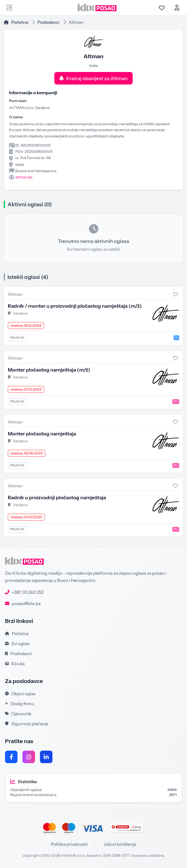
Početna (16, 22)
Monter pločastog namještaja (49, 370)
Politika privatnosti (69, 844)
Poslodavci (48, 22)
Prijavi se (17, 338)
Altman (15, 294)
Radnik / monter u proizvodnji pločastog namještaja (75, 306)
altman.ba (24, 177)
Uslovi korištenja (120, 844)
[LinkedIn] (46, 757)
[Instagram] (29, 757)
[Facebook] (11, 757)
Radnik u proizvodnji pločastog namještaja (57, 497)
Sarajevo (20, 313)
